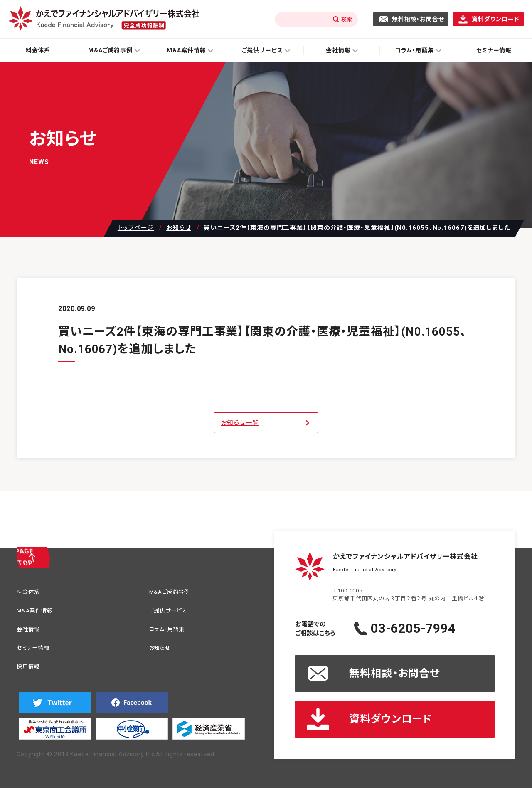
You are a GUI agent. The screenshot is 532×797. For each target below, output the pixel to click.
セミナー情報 (37, 653)
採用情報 (31, 672)
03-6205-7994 (430, 629)
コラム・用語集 (171, 633)
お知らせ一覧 (240, 423)
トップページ (136, 228)
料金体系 (38, 50)
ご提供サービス (172, 613)
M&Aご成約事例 (174, 593)
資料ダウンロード (496, 19)
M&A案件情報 (38, 613)
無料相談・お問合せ (418, 19)
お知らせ (179, 228)
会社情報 (31, 633)
